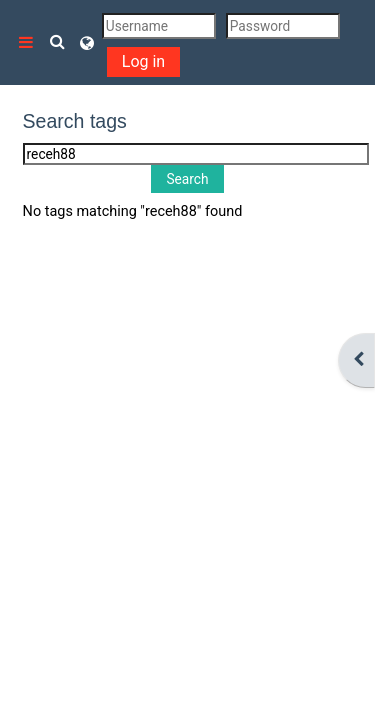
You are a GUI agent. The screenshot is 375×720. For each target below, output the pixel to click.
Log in (143, 61)
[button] (58, 42)
